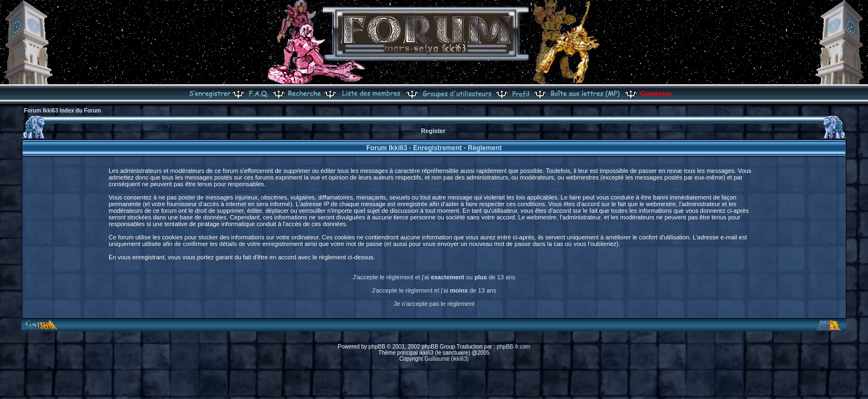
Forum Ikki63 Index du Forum (62, 111)
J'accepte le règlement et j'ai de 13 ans (434, 290)
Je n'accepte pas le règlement (434, 304)
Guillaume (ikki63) (447, 359)
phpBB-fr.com (513, 347)
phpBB (377, 347)
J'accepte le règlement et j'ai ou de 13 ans (434, 277)
